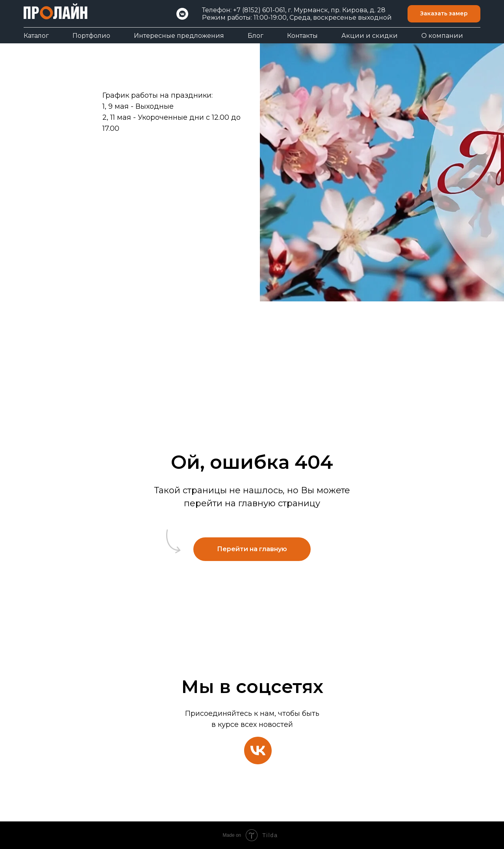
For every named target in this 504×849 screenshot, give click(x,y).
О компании (442, 36)
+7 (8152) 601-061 (259, 10)
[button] (444, 14)
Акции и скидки (370, 36)
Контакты (302, 36)
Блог (256, 36)
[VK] (182, 14)
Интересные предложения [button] (179, 36)
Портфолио (91, 36)
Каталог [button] (36, 36)
